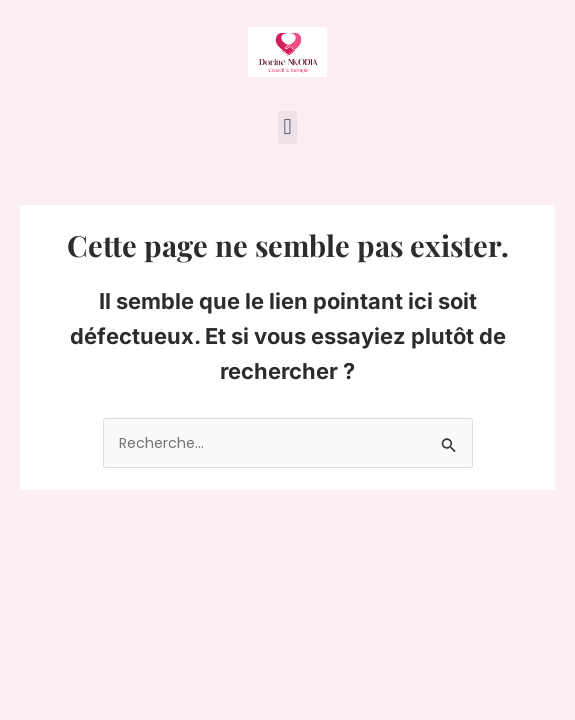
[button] (287, 127)
